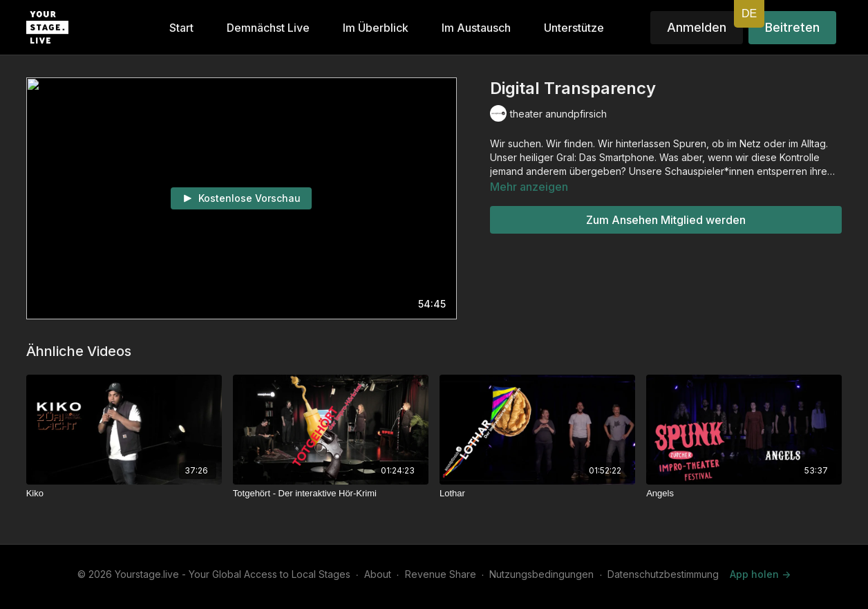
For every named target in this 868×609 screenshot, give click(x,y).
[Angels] (744, 494)
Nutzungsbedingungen (541, 574)
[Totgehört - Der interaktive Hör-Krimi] (331, 494)
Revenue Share (441, 574)
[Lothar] (537, 494)
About (378, 574)
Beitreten (792, 27)
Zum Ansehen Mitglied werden (666, 220)
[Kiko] (124, 494)
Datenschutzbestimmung (663, 574)
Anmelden (697, 27)
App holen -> (760, 574)
